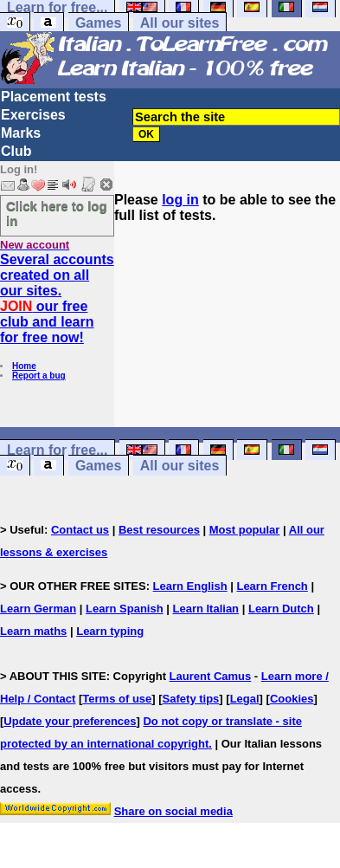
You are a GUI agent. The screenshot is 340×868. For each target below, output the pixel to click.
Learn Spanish (125, 609)
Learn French (272, 586)
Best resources (159, 530)
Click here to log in (57, 213)
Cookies (292, 699)
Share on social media (173, 811)
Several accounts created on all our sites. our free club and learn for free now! (57, 298)
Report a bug (39, 376)
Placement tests (54, 97)
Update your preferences (70, 721)
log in (180, 200)
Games (98, 23)
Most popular (245, 530)
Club (16, 151)
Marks (21, 133)
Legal (245, 699)
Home (24, 366)
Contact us (80, 530)
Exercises (33, 115)
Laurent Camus (211, 676)
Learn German (38, 609)
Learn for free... (57, 450)
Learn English (190, 586)
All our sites (180, 23)
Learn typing (110, 631)
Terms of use (117, 699)
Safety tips (191, 699)
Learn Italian (205, 609)
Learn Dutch (281, 609)
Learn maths (33, 631)
